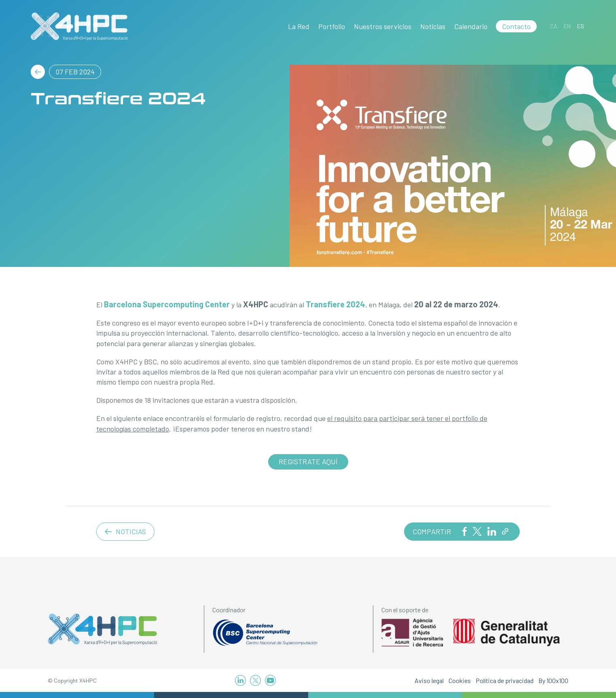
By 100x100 (553, 680)
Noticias (433, 26)
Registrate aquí (308, 461)
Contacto (516, 26)
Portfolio (332, 26)
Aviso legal (429, 680)
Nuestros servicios (383, 26)
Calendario (471, 26)
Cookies (460, 680)
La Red (299, 26)
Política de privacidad (505, 680)
